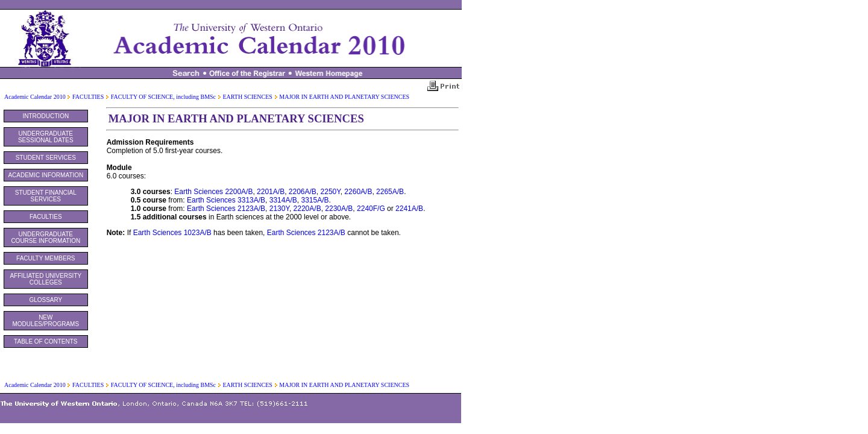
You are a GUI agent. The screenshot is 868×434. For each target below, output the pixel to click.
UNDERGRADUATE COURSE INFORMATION (46, 237)
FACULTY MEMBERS (46, 258)
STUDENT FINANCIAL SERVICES (46, 196)
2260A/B (358, 192)
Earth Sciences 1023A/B (172, 233)
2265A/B (390, 192)
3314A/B (283, 200)
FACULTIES (88, 97)
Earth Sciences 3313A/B (226, 200)
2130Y (279, 209)
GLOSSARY (46, 300)
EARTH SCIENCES (247, 97)
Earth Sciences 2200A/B (213, 192)
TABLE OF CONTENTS (46, 341)
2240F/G (371, 209)
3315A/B (315, 200)
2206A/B (303, 192)
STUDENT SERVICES (46, 158)
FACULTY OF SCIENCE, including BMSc (163, 97)
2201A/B (271, 192)
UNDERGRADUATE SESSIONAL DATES (46, 137)
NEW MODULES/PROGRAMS (46, 321)
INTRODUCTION (46, 116)
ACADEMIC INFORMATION (46, 175)
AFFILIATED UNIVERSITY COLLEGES (46, 279)
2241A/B (409, 209)
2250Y (331, 192)
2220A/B (307, 209)
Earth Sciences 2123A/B (226, 209)
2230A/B (339, 209)
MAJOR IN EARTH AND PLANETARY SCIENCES (344, 97)
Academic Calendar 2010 (35, 97)
